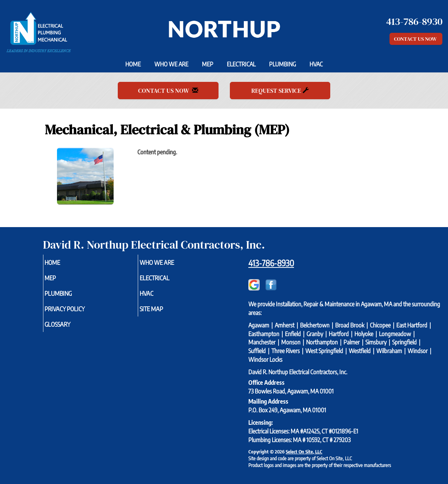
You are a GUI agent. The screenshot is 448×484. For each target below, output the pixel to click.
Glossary (70, 329)
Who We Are (171, 64)
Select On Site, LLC (304, 452)
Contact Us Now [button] (416, 39)
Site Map (163, 313)
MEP (208, 64)
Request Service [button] (280, 91)
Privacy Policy (78, 313)
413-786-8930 (271, 263)
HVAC (316, 64)
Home (133, 64)
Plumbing (283, 64)
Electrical (241, 64)
